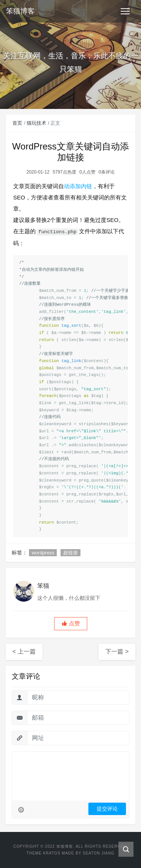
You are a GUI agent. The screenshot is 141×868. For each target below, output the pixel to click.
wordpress (43, 553)
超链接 (70, 553)
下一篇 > (117, 651)
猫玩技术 (36, 123)
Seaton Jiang (99, 853)
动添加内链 (78, 186)
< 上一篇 (24, 651)
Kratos (52, 853)
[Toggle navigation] (125, 11)
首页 (17, 123)
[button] (71, 624)
